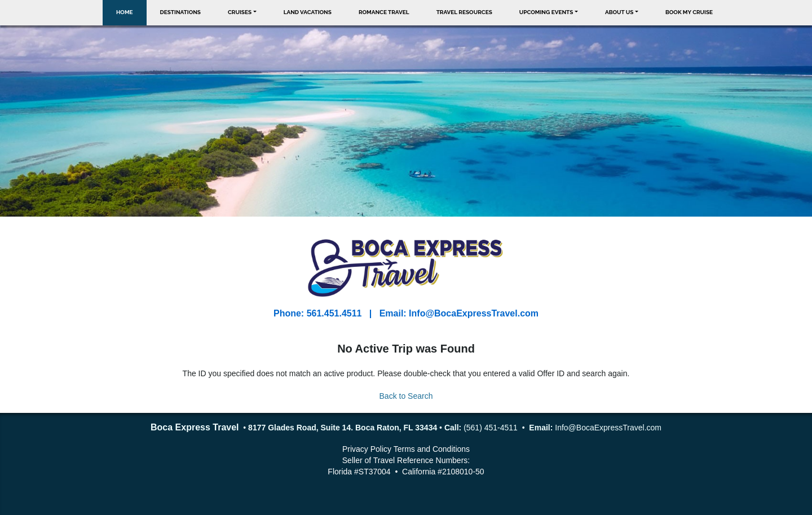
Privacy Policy (367, 449)
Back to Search (406, 396)
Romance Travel (384, 12)
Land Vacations (308, 12)
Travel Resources (464, 12)
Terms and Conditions (432, 449)
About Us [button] (619, 12)
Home (125, 12)
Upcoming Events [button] (546, 12)
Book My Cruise (689, 12)
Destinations (180, 12)
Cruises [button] (240, 12)
